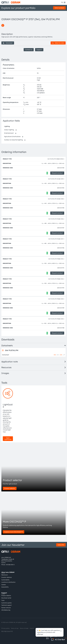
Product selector (10, 488)
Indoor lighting (9, 130)
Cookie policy (39, 628)
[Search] (62, 2)
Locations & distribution (8, 582)
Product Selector (6, 596)
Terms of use (15, 628)
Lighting (7, 126)
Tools (3, 600)
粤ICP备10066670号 (7, 631)
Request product (57, 173)
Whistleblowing (6, 610)
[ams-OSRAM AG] (11, 2)
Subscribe (61, 545)
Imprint (32, 628)
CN (61, 355)
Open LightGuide (8, 439)
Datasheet (8, 43)
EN (55, 355)
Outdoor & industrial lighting (13, 140)
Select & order (58, 43)
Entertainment (9, 133)
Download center (6, 598)
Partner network (6, 608)
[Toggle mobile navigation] (65, 2)
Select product (59, 8)
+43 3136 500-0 (10, 565)
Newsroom (5, 575)
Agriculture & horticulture (12, 136)
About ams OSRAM (8, 572)
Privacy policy (5, 628)
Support (39, 50)
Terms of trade (24, 628)
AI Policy (47, 628)
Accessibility (5, 587)
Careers (4, 585)
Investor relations (7, 577)
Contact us (29, 50)
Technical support (6, 605)
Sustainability (5, 580)
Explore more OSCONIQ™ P (14, 532)
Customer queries (6, 603)
